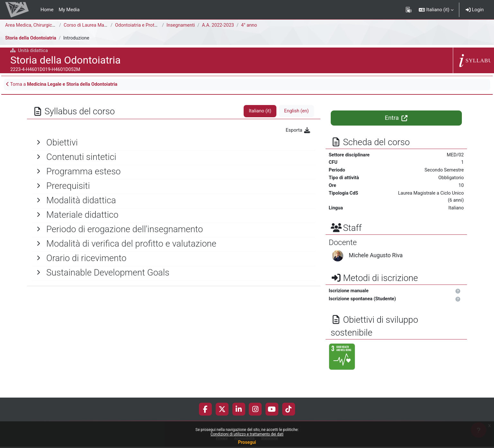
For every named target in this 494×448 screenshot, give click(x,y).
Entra (396, 119)
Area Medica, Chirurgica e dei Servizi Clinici (51, 25)
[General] (174, 143)
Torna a (64, 85)
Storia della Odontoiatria (31, 38)
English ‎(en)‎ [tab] (296, 112)
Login (475, 10)
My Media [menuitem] (69, 10)
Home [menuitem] (47, 10)
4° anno (251, 25)
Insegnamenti (181, 25)
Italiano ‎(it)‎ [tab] (259, 112)
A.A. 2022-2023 (219, 25)
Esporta (298, 131)
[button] (436, 10)
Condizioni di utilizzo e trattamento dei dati (247, 434)
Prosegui (247, 442)
